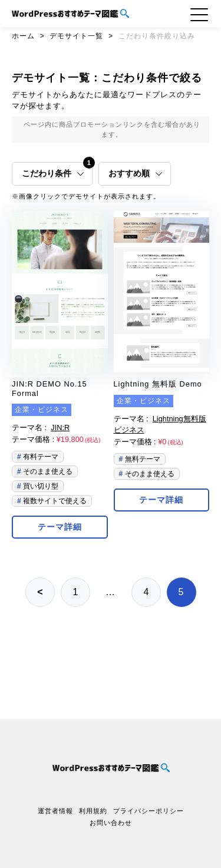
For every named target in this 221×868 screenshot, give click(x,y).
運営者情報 (55, 811)
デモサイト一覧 (76, 36)
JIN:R (60, 428)
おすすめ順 (136, 174)
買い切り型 (40, 486)
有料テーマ (40, 457)
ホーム (23, 36)
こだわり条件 (57, 170)
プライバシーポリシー (149, 811)
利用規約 (93, 811)
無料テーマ (141, 459)
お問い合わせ (111, 823)
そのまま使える (47, 471)
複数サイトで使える (54, 501)
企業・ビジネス (42, 410)
